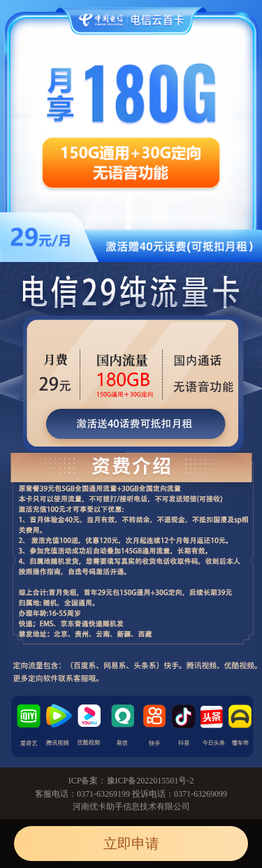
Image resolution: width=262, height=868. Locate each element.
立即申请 (131, 844)
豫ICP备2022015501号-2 (151, 781)
